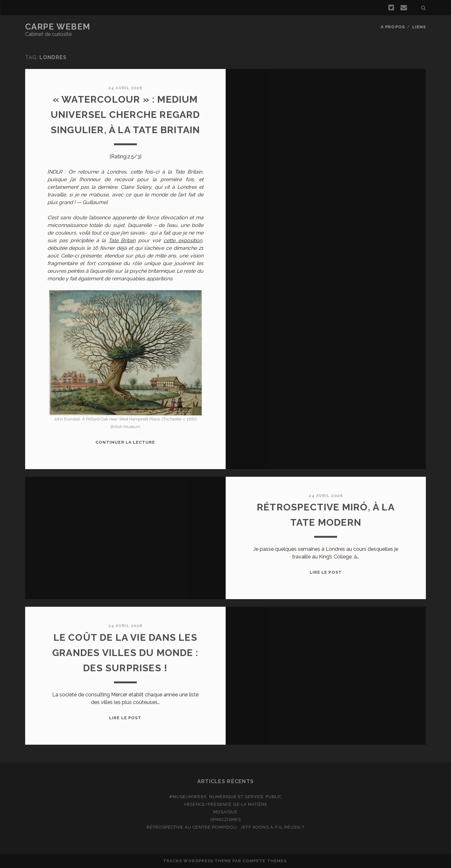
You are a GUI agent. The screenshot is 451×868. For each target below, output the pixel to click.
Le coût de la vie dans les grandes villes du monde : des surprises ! (125, 653)
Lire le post (326, 572)
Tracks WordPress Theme (197, 861)
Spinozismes (225, 820)
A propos (393, 27)
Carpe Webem (58, 27)
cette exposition (183, 240)
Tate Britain (122, 240)
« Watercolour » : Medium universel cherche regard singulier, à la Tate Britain (125, 115)
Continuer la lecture (125, 442)
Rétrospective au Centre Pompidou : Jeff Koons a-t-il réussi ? (225, 827)
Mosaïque (225, 812)
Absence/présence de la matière (225, 804)
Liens (419, 27)
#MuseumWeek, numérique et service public (225, 797)
